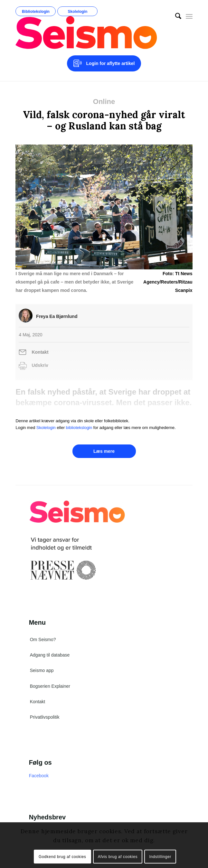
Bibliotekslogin (36, 12)
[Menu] (189, 16)
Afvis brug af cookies (118, 857)
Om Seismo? (43, 639)
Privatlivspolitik (45, 717)
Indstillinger (160, 857)
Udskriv (40, 365)
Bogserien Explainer (50, 686)
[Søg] (175, 16)
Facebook (39, 776)
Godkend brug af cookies (62, 857)
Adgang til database (50, 655)
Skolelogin (78, 12)
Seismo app (42, 670)
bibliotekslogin (79, 428)
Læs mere (104, 451)
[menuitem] (175, 16)
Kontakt (40, 352)
